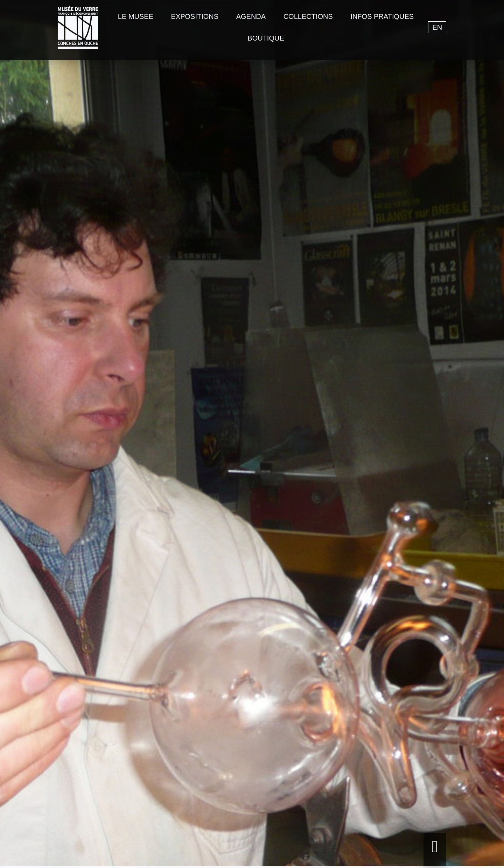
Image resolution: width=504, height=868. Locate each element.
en (437, 27)
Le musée (136, 16)
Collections (308, 16)
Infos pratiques (382, 16)
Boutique (266, 38)
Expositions (195, 16)
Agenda (251, 16)
